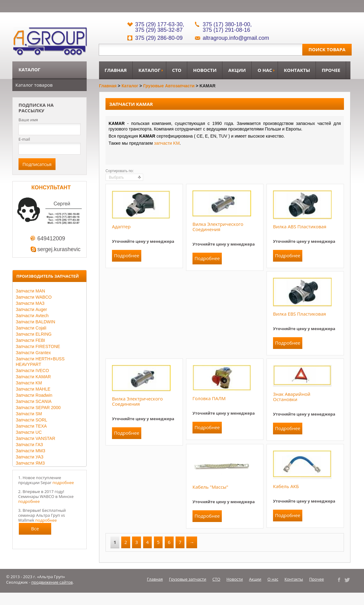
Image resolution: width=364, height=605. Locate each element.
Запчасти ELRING (34, 334)
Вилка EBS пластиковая (300, 314)
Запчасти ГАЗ (29, 445)
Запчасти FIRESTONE (38, 346)
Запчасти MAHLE (33, 389)
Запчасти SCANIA (34, 401)
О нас (265, 70)
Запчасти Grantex (33, 353)
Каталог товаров (34, 85)
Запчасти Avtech (32, 316)
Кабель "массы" (210, 487)
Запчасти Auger (31, 309)
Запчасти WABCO (34, 297)
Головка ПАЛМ (209, 398)
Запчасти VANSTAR (35, 438)
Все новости (35, 530)
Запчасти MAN (30, 291)
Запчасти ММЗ (31, 451)
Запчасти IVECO (32, 371)
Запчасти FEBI (30, 340)
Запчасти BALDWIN (35, 322)
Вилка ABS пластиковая (300, 226)
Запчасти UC (29, 432)
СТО (177, 70)
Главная (116, 70)
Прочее (331, 70)
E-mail (24, 139)
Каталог (149, 70)
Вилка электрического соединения (218, 227)
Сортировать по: (120, 171)
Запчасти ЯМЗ (30, 463)
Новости (205, 70)
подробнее (63, 483)
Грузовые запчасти (188, 579)
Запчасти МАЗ (30, 303)
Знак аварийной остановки (292, 397)
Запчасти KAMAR (33, 377)
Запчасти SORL (31, 420)
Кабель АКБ (286, 486)
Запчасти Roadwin (34, 395)
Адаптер (121, 226)
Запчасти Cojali (31, 328)
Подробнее (126, 255)
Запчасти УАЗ (30, 457)
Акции (237, 70)
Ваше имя (28, 120)
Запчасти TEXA (31, 426)
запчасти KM (167, 143)
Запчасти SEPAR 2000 (38, 408)
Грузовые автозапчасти (169, 86)
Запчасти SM (29, 414)
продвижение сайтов (52, 582)
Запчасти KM (29, 383)
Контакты (297, 70)
